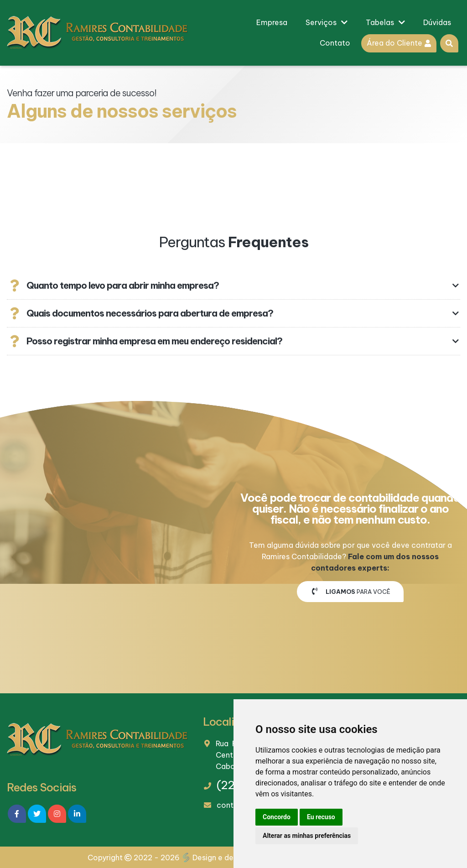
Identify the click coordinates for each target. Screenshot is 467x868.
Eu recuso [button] (321, 817)
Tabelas (385, 22)
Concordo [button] (277, 817)
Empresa (272, 22)
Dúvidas (437, 22)
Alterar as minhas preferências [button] (307, 836)
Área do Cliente (399, 43)
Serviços (327, 22)
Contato (335, 43)
